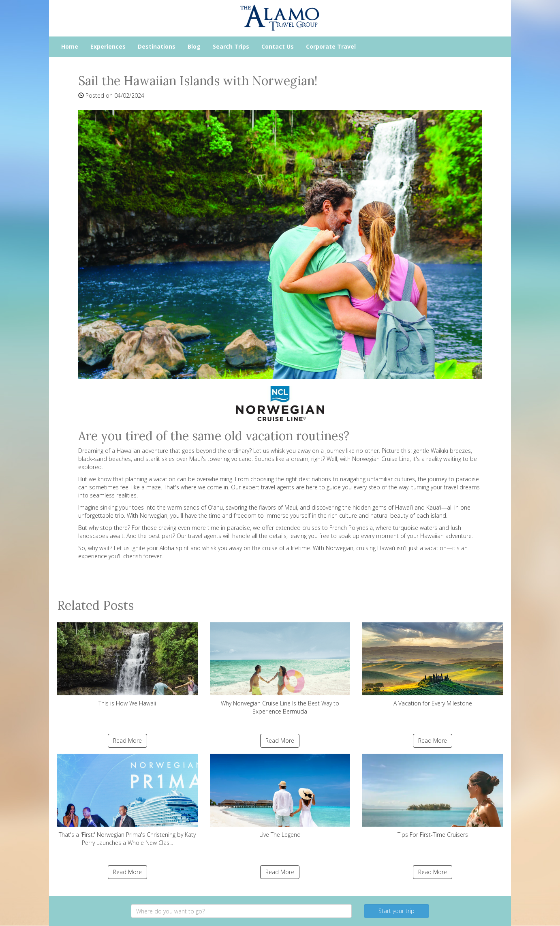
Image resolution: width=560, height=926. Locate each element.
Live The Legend (280, 796)
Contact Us (278, 46)
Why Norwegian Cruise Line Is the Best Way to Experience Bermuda (280, 669)
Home (70, 46)
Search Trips (231, 46)
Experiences (108, 46)
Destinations (157, 46)
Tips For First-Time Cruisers (433, 796)
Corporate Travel (331, 46)
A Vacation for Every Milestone (433, 665)
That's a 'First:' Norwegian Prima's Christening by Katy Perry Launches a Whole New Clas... (127, 800)
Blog (194, 46)
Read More (127, 741)
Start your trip (396, 911)
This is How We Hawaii (127, 665)
